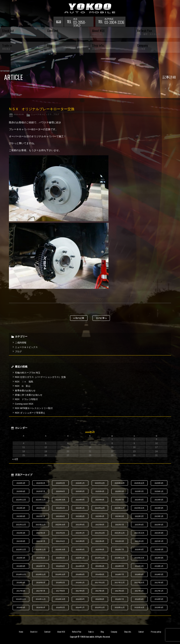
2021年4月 (100, 541)
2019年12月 (100, 558)
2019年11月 (120, 558)
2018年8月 (100, 574)
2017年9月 (159, 583)
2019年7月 (41, 566)
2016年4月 (21, 607)
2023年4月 (100, 516)
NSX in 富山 (23, 386)
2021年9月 (159, 533)
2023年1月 (159, 516)
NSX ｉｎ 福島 (24, 382)
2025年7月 (41, 491)
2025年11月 (120, 483)
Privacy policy (156, 632)
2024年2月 (60, 508)
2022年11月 (41, 525)
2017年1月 (159, 591)
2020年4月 (21, 558)
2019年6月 (60, 566)
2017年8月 (21, 591)
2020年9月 (80, 550)
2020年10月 (60, 550)
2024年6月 (139, 500)
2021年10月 (139, 533)
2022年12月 (21, 525)
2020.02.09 (19, 114)
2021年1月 (159, 541)
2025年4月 (100, 491)
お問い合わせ (59, 22)
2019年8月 (21, 566)
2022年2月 (60, 533)
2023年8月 (21, 516)
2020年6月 (139, 550)
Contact (141, 632)
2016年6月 (139, 599)
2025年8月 (21, 491)
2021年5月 (80, 541)
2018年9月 (80, 574)
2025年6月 (60, 491)
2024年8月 (100, 500)
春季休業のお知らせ (25, 391)
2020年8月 (100, 550)
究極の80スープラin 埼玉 (28, 373)
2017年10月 (139, 583)
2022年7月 (120, 525)
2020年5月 (159, 550)
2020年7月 (120, 550)
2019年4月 (100, 566)
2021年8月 (21, 541)
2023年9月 (159, 508)
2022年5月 (159, 525)
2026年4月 (21, 483)
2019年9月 (159, 558)
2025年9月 (159, 483)
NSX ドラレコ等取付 (26, 399)
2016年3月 (41, 607)
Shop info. (128, 632)
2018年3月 (41, 583)
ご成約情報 (21, 343)
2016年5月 (159, 599)
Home (21, 632)
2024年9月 (80, 500)
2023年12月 (100, 508)
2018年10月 (60, 574)
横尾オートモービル (90, 8)
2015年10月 (139, 607)
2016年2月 (60, 607)
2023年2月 (139, 516)
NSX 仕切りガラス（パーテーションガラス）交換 (40, 377)
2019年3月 (120, 566)
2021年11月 (120, 533)
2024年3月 (41, 508)
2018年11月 (41, 574)
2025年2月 (139, 491)
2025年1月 (159, 491)
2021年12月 (100, 533)
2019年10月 (139, 558)
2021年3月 (120, 541)
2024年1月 (80, 508)
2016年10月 (60, 599)
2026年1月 (80, 483)
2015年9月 (159, 607)
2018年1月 (80, 583)
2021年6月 (60, 541)
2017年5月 (80, 591)
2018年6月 (139, 574)
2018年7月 (120, 574)
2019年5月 (80, 566)
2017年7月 (41, 591)
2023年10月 (139, 508)
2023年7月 (41, 516)
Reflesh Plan (77, 632)
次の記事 (101, 318)
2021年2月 (139, 541)
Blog (102, 632)
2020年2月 (60, 558)
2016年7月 (120, 599)
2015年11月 (120, 607)
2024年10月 (60, 500)
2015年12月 (100, 607)
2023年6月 (60, 516)
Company (114, 632)
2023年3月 (120, 516)
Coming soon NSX (24, 404)
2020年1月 (80, 558)
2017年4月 (100, 591)
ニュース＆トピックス (41, 114)
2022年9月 (80, 525)
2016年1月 (80, 607)
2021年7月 (41, 541)
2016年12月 (21, 599)
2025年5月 (80, 491)
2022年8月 (100, 525)
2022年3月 (41, 533)
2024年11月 (41, 500)
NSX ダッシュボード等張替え (30, 413)
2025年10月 (139, 483)
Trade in (91, 632)
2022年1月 (80, 533)
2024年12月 (21, 500)
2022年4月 (21, 533)
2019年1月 (159, 566)
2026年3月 (41, 483)
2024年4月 (21, 508)
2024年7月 (120, 500)
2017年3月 (120, 591)
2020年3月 (41, 558)
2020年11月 (41, 550)
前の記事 (79, 318)
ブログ (56, 114)
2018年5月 (159, 574)
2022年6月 (139, 525)
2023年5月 (80, 516)
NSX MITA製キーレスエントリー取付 (34, 408)
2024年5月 (159, 500)
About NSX (61, 632)
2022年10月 (60, 525)
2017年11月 (120, 583)
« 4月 (15, 459)
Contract (47, 632)
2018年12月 (21, 574)
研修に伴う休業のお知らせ (29, 395)
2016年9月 (80, 599)
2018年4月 (21, 583)
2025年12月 (100, 483)
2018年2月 (60, 583)
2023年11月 (120, 508)
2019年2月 (139, 566)
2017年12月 (100, 583)
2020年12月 (21, 550)
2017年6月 (60, 591)
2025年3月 (120, 491)
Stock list (34, 632)
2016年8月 (100, 599)
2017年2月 (139, 591)
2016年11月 (41, 599)
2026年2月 (60, 483)
